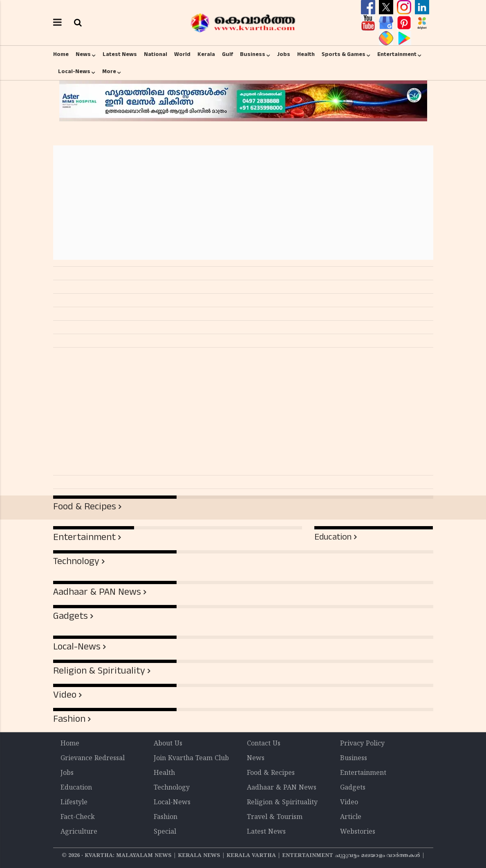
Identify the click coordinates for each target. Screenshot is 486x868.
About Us (168, 744)
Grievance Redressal (93, 759)
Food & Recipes (85, 507)
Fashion (69, 719)
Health (306, 54)
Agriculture (79, 832)
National (156, 54)
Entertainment (397, 54)
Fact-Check (78, 817)
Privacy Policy (362, 744)
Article (351, 817)
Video (65, 695)
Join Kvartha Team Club (191, 759)
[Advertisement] (243, 203)
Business (253, 54)
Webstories (358, 832)
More (109, 71)
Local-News (74, 71)
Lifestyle (74, 803)
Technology (76, 561)
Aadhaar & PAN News (97, 592)
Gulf (227, 54)
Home (61, 54)
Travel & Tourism (275, 817)
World (182, 54)
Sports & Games (344, 54)
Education (333, 537)
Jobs (284, 54)
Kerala (206, 54)
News (83, 54)
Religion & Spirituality (99, 671)
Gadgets (71, 616)
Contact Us (264, 744)
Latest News (120, 54)
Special (165, 832)
